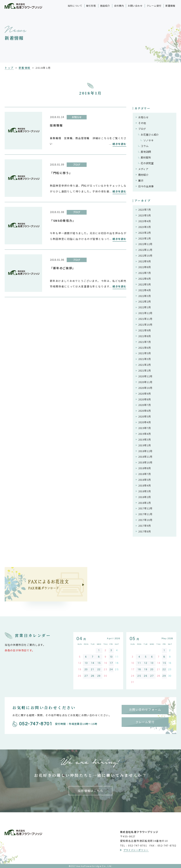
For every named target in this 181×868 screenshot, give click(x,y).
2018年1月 (145, 503)
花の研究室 (147, 163)
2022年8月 (145, 267)
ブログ (142, 129)
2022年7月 (145, 273)
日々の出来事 (146, 186)
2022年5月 (145, 284)
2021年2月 (145, 365)
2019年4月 (145, 434)
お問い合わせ (135, 6)
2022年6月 (145, 279)
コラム (145, 146)
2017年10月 (145, 520)
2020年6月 (145, 411)
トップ (9, 68)
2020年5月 (145, 416)
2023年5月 (145, 215)
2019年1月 (145, 445)
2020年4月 (145, 422)
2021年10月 (145, 324)
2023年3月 (145, 227)
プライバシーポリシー (136, 850)
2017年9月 (145, 526)
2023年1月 (145, 238)
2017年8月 (145, 531)
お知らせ (143, 117)
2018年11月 (145, 457)
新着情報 (170, 6)
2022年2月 (145, 301)
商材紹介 (143, 175)
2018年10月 (145, 462)
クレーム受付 (154, 6)
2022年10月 (145, 255)
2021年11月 (145, 319)
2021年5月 (145, 353)
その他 (142, 123)
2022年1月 (145, 307)
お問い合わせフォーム (145, 709)
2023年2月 (145, 233)
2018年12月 (145, 451)
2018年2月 (145, 497)
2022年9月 (145, 261)
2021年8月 (145, 336)
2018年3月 (145, 491)
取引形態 (91, 6)
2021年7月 (145, 342)
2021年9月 (145, 330)
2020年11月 (145, 382)
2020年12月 (145, 376)
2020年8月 (145, 399)
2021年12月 (145, 313)
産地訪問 (146, 152)
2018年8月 (145, 468)
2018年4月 (145, 485)
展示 (141, 180)
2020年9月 (145, 393)
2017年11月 (145, 514)
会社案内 (119, 6)
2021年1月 (145, 370)
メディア (143, 169)
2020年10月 (145, 388)
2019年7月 (145, 428)
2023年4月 (145, 221)
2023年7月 (145, 210)
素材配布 (146, 157)
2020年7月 (145, 405)
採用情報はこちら (90, 791)
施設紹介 (105, 6)
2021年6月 (145, 348)
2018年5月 (145, 480)
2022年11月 (145, 250)
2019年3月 (145, 439)
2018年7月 (145, 474)
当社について (75, 6)
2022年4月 (145, 290)
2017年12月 (145, 508)
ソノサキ (149, 140)
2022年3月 (145, 296)
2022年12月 (145, 244)
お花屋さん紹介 (150, 134)
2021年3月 (145, 359)
